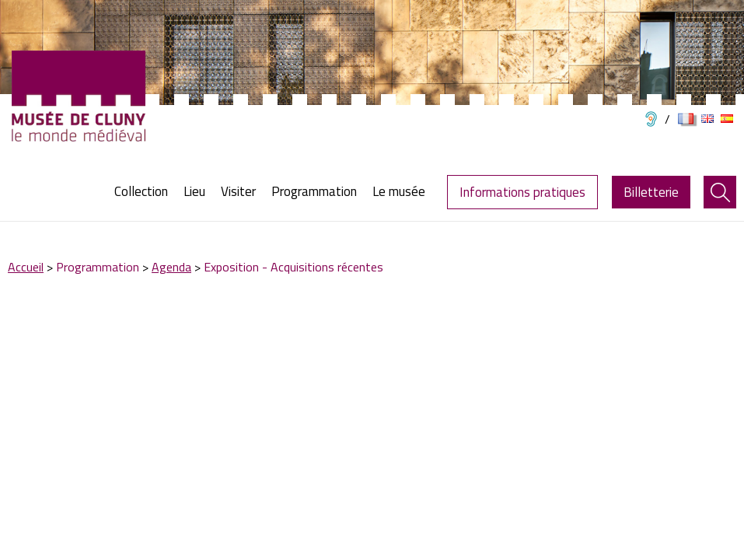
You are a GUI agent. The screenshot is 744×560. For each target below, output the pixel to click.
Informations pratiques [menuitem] (522, 192)
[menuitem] (145, 192)
